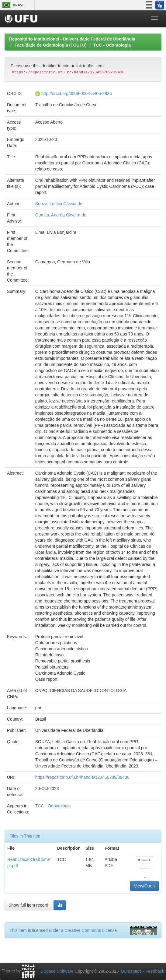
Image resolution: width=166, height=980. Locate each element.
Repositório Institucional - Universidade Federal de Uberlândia (72, 39)
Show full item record (28, 905)
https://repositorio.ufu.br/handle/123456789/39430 (82, 777)
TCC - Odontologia (112, 45)
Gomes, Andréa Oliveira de (61, 215)
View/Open (144, 886)
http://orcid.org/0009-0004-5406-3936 (77, 93)
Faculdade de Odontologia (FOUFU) (51, 45)
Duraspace (131, 971)
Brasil (13, 5)
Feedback (155, 971)
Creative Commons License (91, 930)
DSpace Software (57, 971)
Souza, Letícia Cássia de (59, 204)
